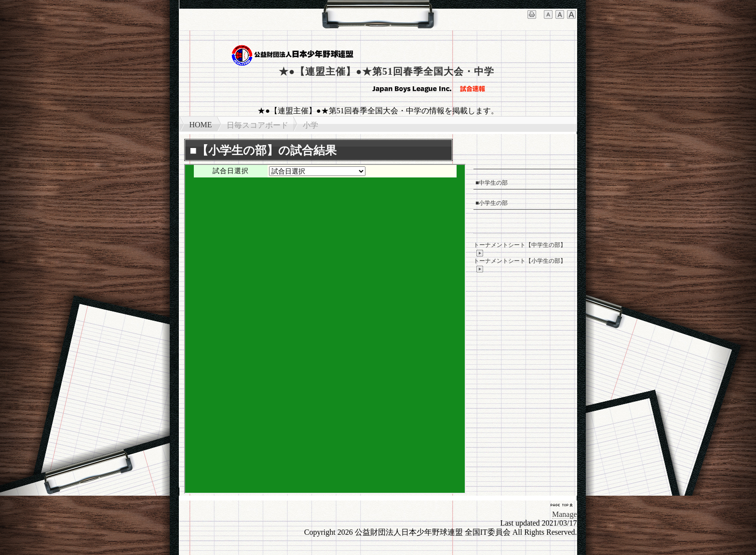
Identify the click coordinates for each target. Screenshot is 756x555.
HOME (201, 125)
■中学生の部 (492, 183)
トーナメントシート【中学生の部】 (520, 249)
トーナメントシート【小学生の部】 (520, 265)
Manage (565, 514)
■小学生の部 (492, 203)
